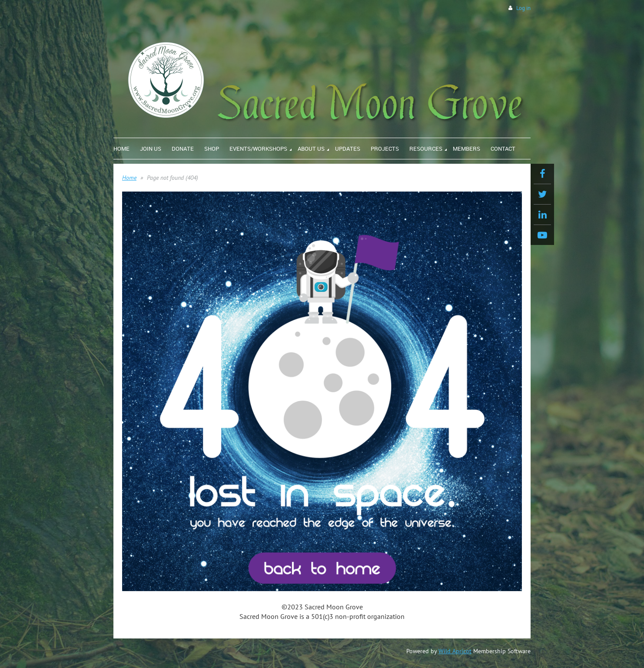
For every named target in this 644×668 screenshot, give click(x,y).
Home (129, 178)
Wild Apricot (455, 651)
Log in (523, 8)
